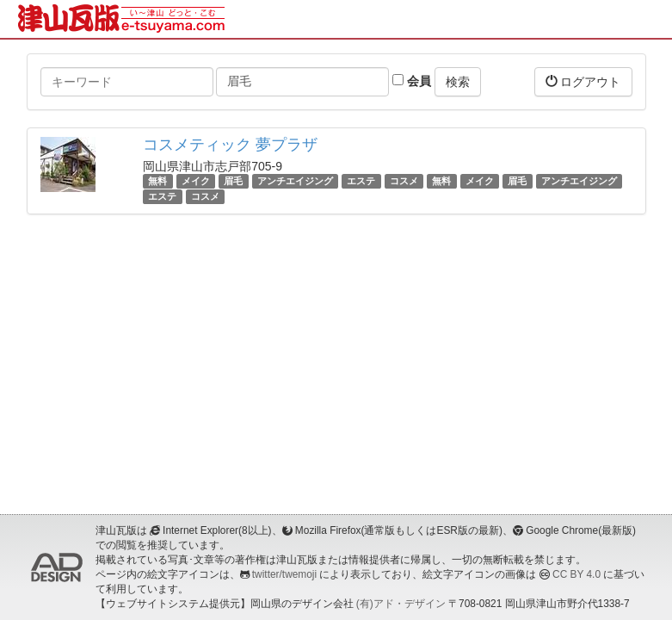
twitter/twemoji (284, 574)
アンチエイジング (295, 181)
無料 (157, 181)
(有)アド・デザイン (401, 604)
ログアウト (583, 81)
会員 (412, 81)
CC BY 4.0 (576, 574)
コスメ (404, 181)
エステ (361, 181)
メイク (196, 181)
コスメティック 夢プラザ (230, 145)
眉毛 (233, 181)
